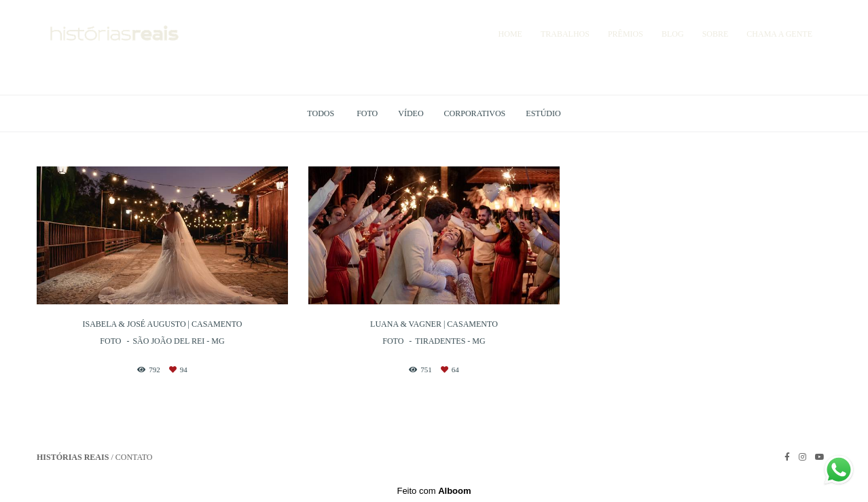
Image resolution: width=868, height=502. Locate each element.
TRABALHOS (565, 34)
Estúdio (543, 113)
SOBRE (716, 34)
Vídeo (411, 113)
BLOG (673, 34)
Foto (367, 113)
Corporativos (475, 113)
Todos (321, 113)
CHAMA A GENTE (779, 34)
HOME (510, 34)
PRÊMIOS (626, 34)
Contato (134, 457)
